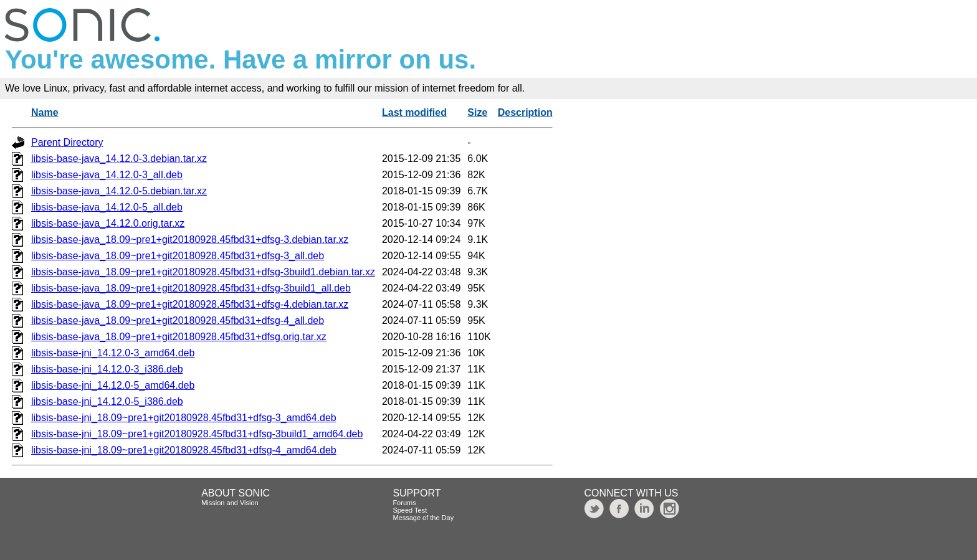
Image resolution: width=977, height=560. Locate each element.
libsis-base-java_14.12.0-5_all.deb (107, 207)
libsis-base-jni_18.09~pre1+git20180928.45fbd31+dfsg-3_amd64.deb (184, 418)
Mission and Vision (230, 503)
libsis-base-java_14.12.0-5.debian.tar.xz (119, 191)
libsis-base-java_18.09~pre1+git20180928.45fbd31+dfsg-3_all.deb (178, 256)
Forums (404, 503)
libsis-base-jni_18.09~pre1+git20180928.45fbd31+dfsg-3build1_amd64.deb (197, 434)
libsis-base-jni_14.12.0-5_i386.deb (107, 401)
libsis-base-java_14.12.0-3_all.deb (107, 175)
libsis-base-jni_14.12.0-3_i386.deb (107, 369)
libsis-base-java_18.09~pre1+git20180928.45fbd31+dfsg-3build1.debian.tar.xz (203, 272)
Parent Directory (67, 142)
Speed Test (410, 510)
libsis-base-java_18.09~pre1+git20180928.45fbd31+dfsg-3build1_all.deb (191, 288)
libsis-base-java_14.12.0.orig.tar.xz (108, 223)
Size (477, 112)
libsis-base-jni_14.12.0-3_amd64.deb (113, 353)
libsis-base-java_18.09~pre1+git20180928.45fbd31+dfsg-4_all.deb (178, 320)
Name (45, 112)
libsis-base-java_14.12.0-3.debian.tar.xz (119, 159)
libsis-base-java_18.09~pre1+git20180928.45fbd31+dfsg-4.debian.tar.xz (190, 304)
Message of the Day (423, 518)
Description (525, 112)
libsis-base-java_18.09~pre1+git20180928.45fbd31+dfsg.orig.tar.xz (179, 337)
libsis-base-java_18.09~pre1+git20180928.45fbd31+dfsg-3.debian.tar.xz (190, 240)
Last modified (414, 112)
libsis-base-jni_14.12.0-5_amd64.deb (113, 385)
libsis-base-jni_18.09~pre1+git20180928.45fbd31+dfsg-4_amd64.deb (184, 450)
